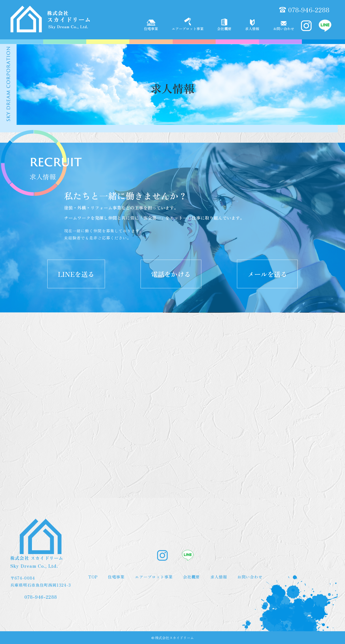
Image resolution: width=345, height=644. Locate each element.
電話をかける (171, 274)
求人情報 (252, 25)
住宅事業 (151, 25)
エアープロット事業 (188, 24)
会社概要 (224, 25)
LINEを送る (76, 274)
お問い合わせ (284, 26)
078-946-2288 (309, 10)
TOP (93, 577)
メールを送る (267, 274)
